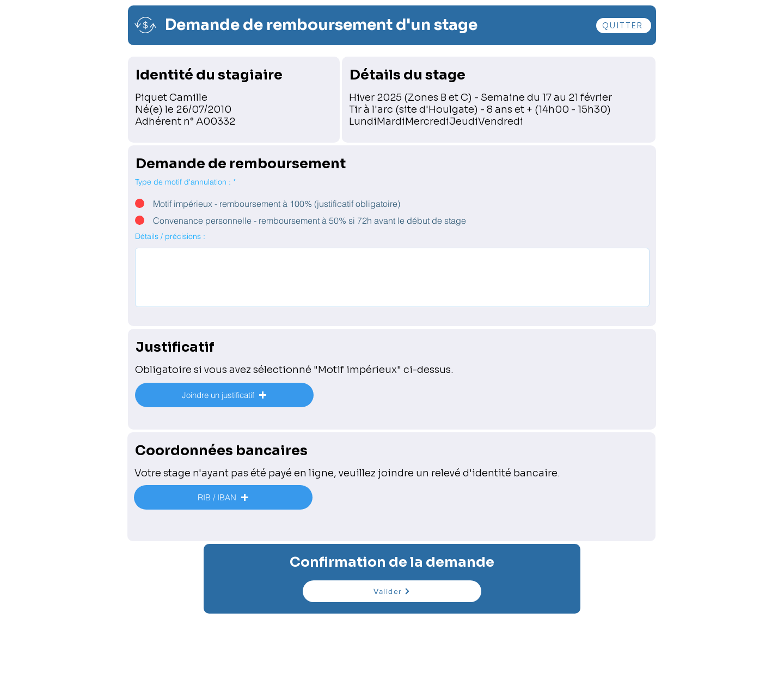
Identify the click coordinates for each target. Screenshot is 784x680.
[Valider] (392, 591)
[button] (224, 395)
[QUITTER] (624, 26)
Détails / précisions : (170, 236)
